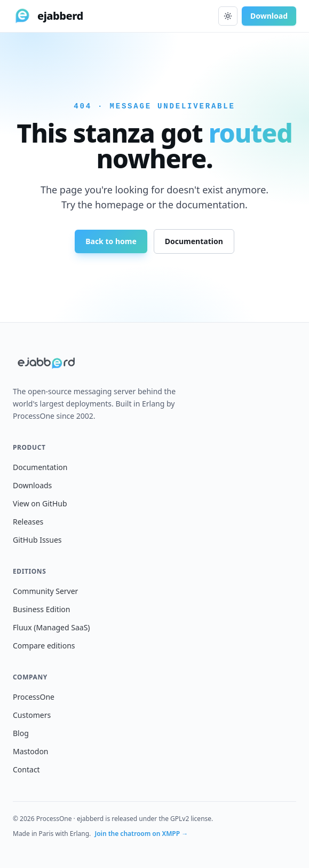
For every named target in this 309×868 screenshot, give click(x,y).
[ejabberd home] (48, 16)
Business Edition (41, 609)
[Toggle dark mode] (228, 16)
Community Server (45, 591)
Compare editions (44, 646)
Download (269, 16)
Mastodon (31, 751)
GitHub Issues (37, 540)
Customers (32, 715)
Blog (21, 733)
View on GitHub (40, 503)
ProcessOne (34, 697)
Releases (28, 522)
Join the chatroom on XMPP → (141, 834)
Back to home (111, 241)
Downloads (32, 485)
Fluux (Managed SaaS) (51, 627)
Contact (26, 769)
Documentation (194, 241)
